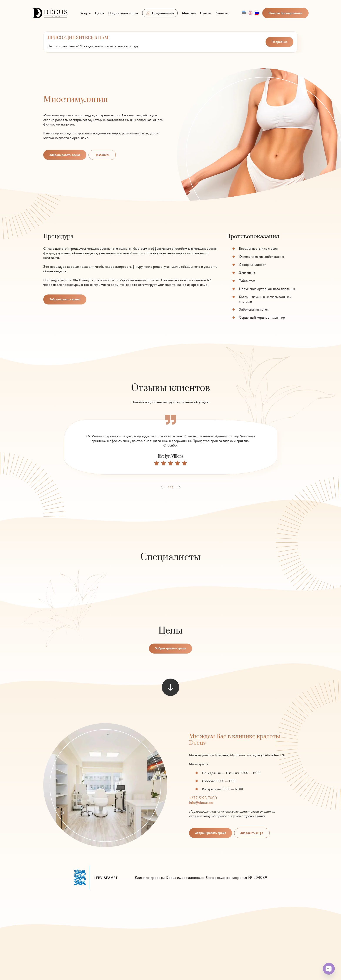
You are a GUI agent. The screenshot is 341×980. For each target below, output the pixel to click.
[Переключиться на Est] (244, 16)
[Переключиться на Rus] (257, 16)
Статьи (206, 16)
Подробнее (279, 42)
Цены (99, 16)
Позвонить (106, 155)
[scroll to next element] (170, 688)
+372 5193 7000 (203, 798)
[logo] (50, 15)
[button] (179, 487)
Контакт (222, 16)
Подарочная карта (123, 16)
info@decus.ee (201, 803)
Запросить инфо (256, 833)
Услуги (85, 16)
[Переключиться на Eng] (250, 16)
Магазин (189, 16)
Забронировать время (66, 155)
